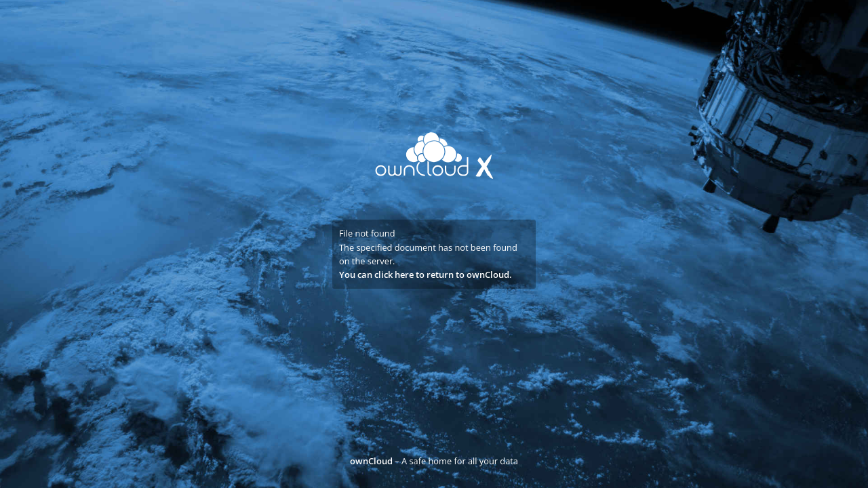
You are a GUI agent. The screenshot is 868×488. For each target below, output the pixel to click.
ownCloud (371, 461)
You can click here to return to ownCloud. (426, 274)
